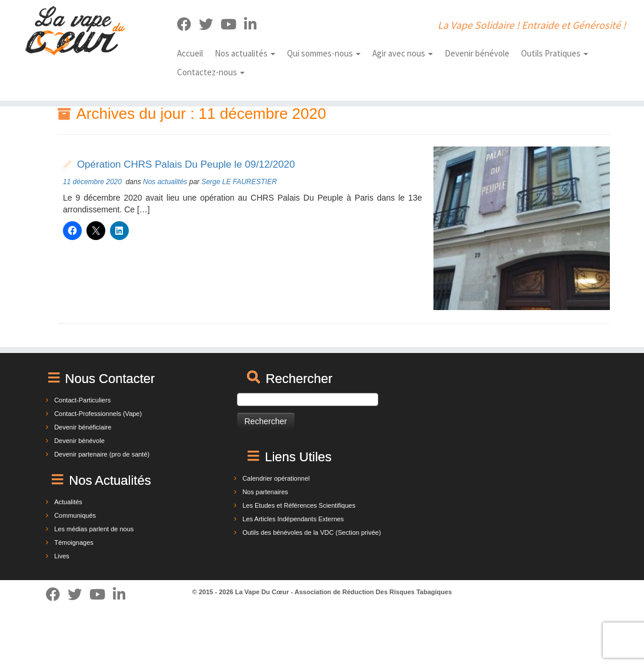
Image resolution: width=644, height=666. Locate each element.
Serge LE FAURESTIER (239, 182)
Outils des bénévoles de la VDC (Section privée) (311, 532)
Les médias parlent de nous (94, 529)
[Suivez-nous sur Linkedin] (254, 24)
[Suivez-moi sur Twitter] (210, 24)
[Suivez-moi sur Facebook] (188, 24)
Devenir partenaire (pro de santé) (102, 454)
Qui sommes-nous (324, 53)
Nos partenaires (265, 492)
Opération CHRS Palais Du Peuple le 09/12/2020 (186, 164)
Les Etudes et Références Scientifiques (299, 505)
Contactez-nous (211, 72)
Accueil (190, 53)
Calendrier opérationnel (276, 478)
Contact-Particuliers (82, 400)
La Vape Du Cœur (262, 592)
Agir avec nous (403, 53)
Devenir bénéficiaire (83, 427)
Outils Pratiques (555, 53)
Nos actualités (245, 53)
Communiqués (75, 515)
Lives (62, 556)
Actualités (68, 502)
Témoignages (74, 542)
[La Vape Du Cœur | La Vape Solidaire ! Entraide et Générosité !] (75, 31)
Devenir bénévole (477, 53)
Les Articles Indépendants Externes (293, 519)
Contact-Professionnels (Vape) (98, 414)
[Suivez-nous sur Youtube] (232, 24)
